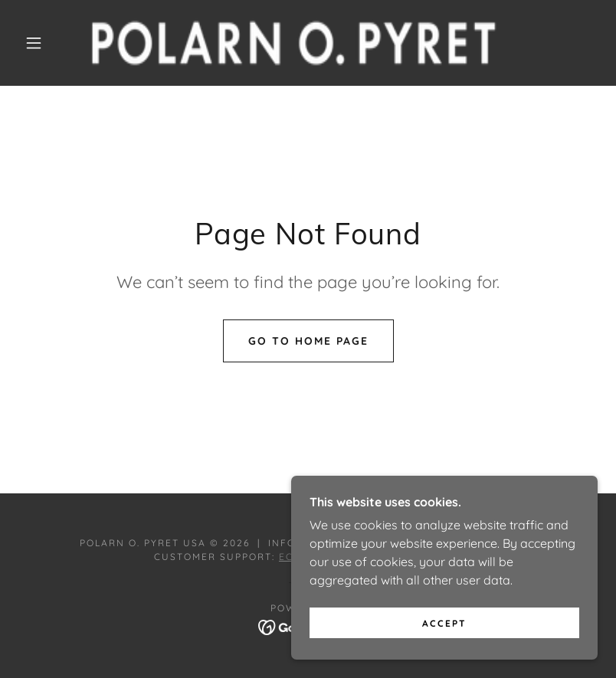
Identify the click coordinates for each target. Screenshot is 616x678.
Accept (444, 623)
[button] (34, 43)
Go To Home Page (308, 341)
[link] (294, 43)
